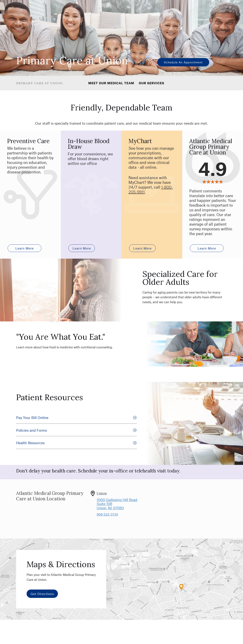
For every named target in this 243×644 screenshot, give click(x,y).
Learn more (25, 256)
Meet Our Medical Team (111, 83)
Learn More (82, 256)
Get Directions (42, 602)
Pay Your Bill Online (76, 426)
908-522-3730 (107, 522)
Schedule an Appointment (183, 62)
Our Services (151, 83)
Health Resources (76, 451)
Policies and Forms (76, 438)
